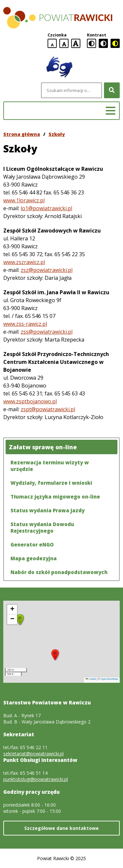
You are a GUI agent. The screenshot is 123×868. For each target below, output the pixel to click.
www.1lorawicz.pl (24, 200)
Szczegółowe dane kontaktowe (61, 828)
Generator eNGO (32, 545)
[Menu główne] (111, 111)
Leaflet (91, 679)
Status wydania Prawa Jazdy (48, 510)
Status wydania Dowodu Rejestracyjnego (42, 527)
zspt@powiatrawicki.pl (48, 409)
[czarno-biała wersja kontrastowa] (103, 43)
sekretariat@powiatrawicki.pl (33, 754)
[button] (55, 655)
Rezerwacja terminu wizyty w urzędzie (50, 466)
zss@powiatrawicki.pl (47, 332)
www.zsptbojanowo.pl (30, 401)
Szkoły (57, 134)
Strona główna (22, 134)
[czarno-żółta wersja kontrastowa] (115, 43)
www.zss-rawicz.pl (25, 324)
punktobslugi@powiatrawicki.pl (36, 779)
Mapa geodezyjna (34, 558)
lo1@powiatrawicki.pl (46, 208)
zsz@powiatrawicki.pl (47, 270)
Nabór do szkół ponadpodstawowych (59, 572)
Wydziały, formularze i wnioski (51, 483)
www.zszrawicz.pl (24, 262)
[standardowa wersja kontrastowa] (92, 43)
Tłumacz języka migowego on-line (55, 497)
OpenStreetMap (109, 679)
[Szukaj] (112, 90)
